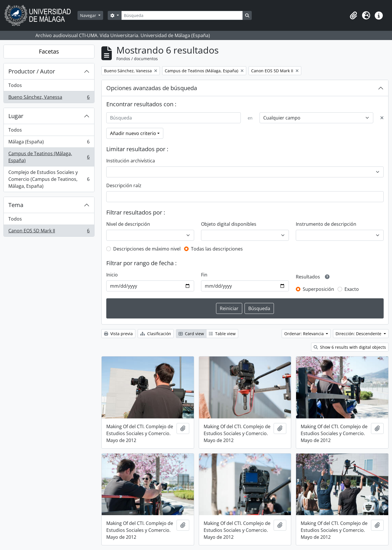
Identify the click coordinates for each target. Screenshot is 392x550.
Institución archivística (131, 161)
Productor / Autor (32, 71)
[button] (353, 16)
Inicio (112, 275)
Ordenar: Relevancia (305, 334)
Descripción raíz (124, 185)
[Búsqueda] (182, 15)
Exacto (352, 289)
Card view (191, 334)
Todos (15, 85)
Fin (204, 275)
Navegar (89, 15)
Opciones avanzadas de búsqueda (152, 88)
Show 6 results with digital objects (350, 347)
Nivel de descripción (128, 224)
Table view (222, 334)
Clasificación (156, 334)
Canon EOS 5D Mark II (49, 232)
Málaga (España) (49, 143)
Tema (16, 205)
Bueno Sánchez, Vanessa (49, 98)
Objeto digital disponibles (229, 224)
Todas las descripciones (217, 249)
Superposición (318, 289)
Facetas (49, 51)
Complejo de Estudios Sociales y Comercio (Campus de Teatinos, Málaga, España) (49, 179)
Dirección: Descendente (359, 334)
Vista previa (118, 334)
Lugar (16, 116)
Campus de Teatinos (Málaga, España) (49, 157)
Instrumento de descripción (326, 224)
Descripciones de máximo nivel (147, 249)
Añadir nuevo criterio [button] (133, 133)
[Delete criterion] (382, 118)
